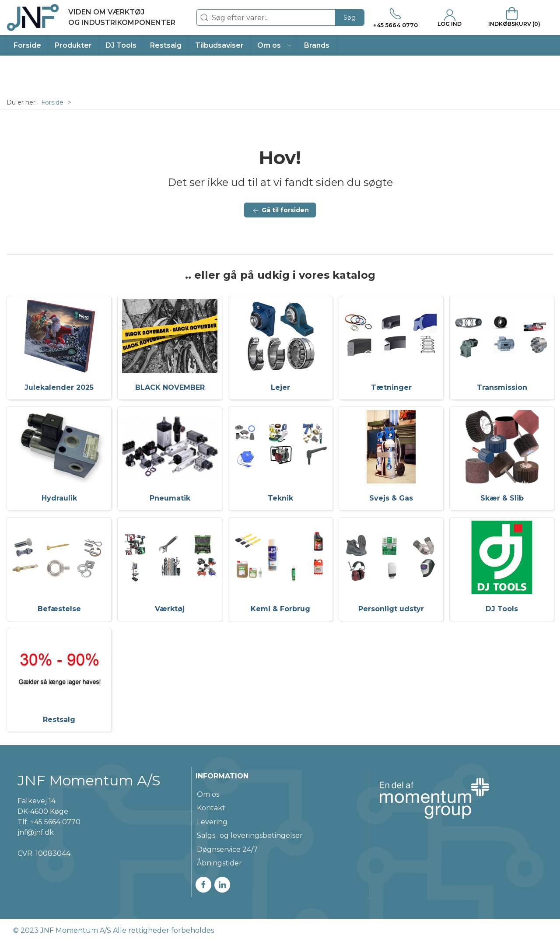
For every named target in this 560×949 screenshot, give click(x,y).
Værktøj (170, 609)
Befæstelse (59, 609)
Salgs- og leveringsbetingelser (250, 835)
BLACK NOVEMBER (170, 387)
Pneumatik (170, 498)
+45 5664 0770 (55, 822)
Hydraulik (59, 498)
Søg (350, 18)
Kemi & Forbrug (280, 609)
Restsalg (59, 720)
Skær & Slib (502, 498)
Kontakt (211, 808)
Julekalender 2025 (59, 387)
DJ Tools (502, 609)
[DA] (91, 18)
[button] (274, 45)
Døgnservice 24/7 (227, 849)
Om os (208, 794)
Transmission (502, 387)
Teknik (280, 498)
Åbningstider (219, 863)
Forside (52, 102)
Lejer (280, 387)
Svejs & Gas (391, 498)
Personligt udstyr (391, 609)
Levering (212, 822)
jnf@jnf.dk (36, 832)
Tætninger (391, 387)
